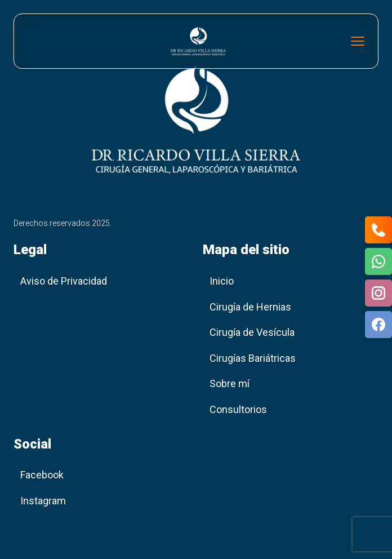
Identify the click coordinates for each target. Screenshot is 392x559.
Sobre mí (230, 383)
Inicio (222, 281)
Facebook (42, 475)
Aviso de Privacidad (64, 281)
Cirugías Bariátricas (253, 358)
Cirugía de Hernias (250, 307)
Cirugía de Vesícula (252, 332)
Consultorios (238, 409)
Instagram (43, 501)
